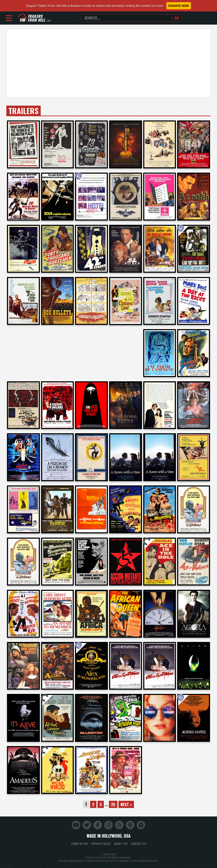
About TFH (121, 844)
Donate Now (179, 6)
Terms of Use (79, 844)
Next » (127, 804)
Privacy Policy (101, 844)
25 (113, 804)
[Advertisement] (108, 63)
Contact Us (138, 844)
